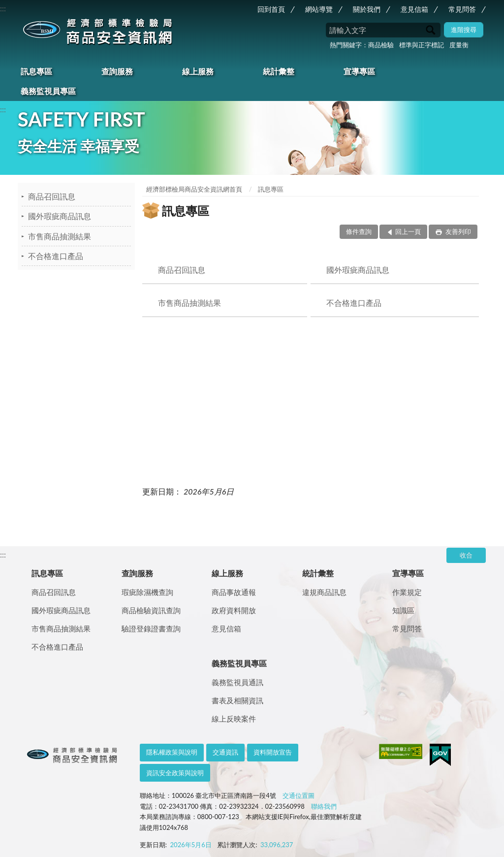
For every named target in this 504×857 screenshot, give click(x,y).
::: (3, 8)
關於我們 (367, 9)
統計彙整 (279, 71)
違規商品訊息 (324, 592)
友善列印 (457, 231)
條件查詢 (359, 231)
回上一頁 (408, 231)
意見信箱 (414, 9)
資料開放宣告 (273, 752)
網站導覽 (319, 9)
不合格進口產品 (56, 256)
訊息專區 (36, 71)
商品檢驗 (381, 45)
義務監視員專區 (48, 91)
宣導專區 (359, 71)
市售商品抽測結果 (60, 236)
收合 (466, 555)
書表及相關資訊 (237, 700)
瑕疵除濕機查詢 (147, 592)
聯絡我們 (324, 806)
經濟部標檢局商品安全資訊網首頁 (194, 189)
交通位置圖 (299, 795)
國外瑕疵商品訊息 (60, 216)
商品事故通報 (234, 592)
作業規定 (407, 592)
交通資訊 (225, 752)
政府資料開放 (234, 610)
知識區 (403, 610)
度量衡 (459, 45)
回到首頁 (271, 9)
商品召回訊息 (52, 196)
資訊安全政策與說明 (175, 773)
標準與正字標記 (422, 45)
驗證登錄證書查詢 (151, 628)
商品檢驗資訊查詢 (151, 610)
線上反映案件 (234, 719)
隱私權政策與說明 (172, 752)
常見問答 (462, 9)
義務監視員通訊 (237, 682)
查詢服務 (117, 71)
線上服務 (198, 71)
